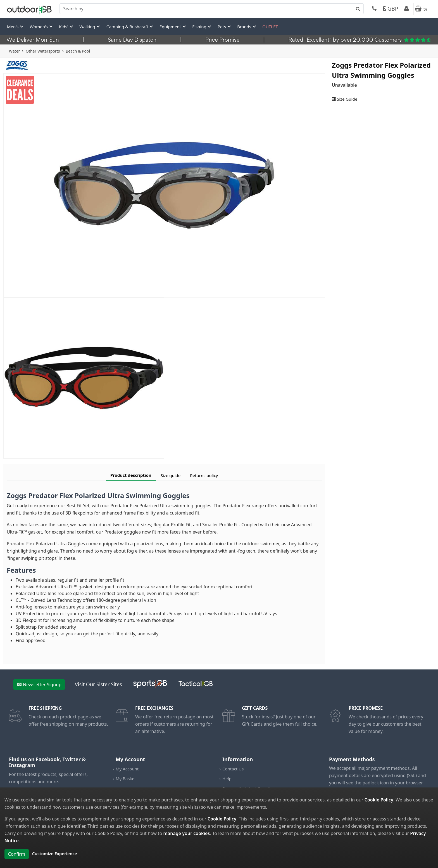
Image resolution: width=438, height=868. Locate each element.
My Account (127, 769)
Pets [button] (222, 27)
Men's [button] (13, 27)
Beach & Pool (78, 51)
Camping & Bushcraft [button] (128, 27)
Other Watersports (43, 51)
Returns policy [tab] (204, 475)
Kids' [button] (64, 27)
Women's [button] (39, 27)
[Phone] (374, 9)
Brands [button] (245, 27)
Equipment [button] (171, 27)
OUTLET (270, 27)
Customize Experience (55, 853)
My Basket (126, 779)
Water (14, 51)
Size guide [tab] (171, 475)
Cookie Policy (379, 800)
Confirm (17, 854)
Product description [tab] (131, 475)
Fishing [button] (200, 27)
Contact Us (233, 769)
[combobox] (212, 9)
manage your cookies (186, 833)
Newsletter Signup (39, 685)
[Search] (212, 9)
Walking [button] (88, 27)
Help (227, 779)
